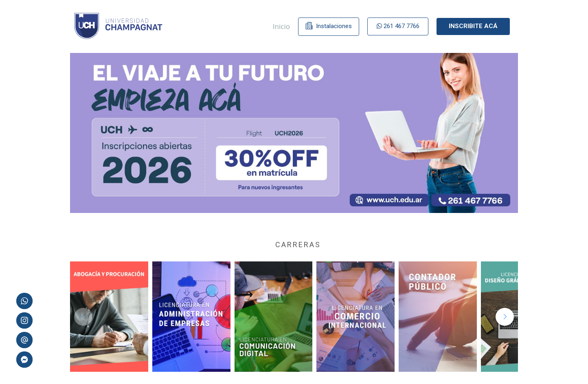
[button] (505, 317)
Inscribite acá (473, 26)
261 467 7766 (398, 26)
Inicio (281, 26)
